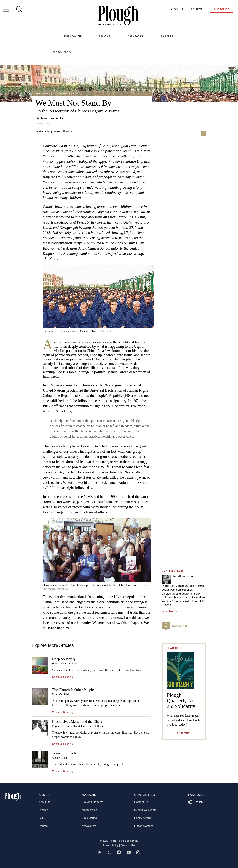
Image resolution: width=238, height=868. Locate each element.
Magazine (73, 36)
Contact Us (141, 802)
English (197, 802)
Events (167, 36)
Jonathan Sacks (52, 118)
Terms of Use (128, 845)
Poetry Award (143, 818)
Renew (196, 9)
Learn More (183, 733)
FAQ (41, 818)
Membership (89, 810)
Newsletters (89, 826)
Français (69, 131)
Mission (43, 810)
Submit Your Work (145, 810)
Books (105, 36)
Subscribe (222, 9)
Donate (43, 826)
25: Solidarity (61, 93)
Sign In (177, 9)
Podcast (136, 36)
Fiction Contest (144, 826)
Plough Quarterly (44, 93)
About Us (44, 802)
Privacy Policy (110, 845)
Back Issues (89, 818)
